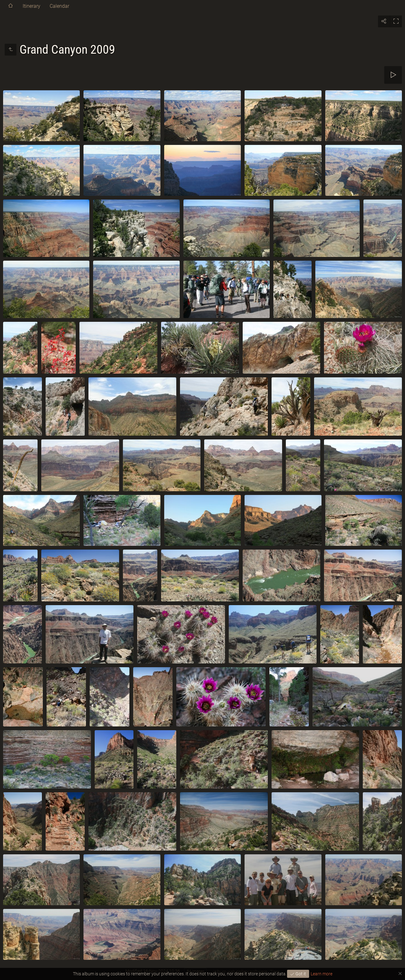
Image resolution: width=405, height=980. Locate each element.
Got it (300, 974)
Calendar (59, 6)
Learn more (322, 974)
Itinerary (31, 6)
